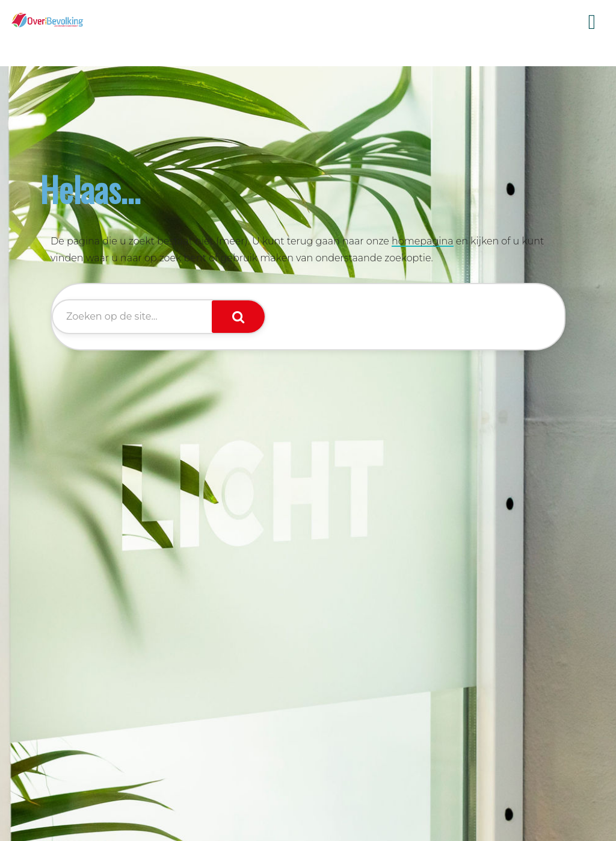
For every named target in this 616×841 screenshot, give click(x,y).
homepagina (423, 241)
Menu (592, 22)
